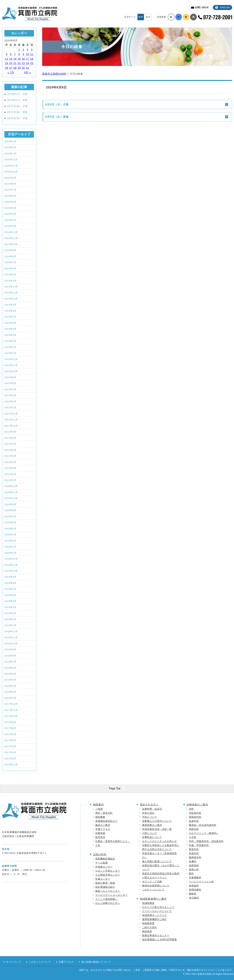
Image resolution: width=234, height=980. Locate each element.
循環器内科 (195, 817)
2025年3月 (10, 214)
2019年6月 (10, 595)
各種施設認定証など (106, 821)
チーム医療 (102, 863)
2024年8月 (10, 256)
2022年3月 (10, 395)
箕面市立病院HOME (54, 74)
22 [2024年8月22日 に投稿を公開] (19, 63)
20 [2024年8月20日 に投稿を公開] (11, 63)
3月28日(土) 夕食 (16, 94)
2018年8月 (10, 656)
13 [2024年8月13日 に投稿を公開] (11, 59)
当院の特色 (100, 854)
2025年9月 (10, 178)
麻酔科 (193, 894)
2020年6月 (10, 522)
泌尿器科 (194, 865)
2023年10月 (11, 299)
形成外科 (194, 853)
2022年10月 (11, 371)
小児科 (193, 837)
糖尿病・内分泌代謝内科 (203, 825)
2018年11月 (11, 637)
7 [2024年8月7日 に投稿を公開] (15, 54)
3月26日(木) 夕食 (16, 118)
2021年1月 (10, 480)
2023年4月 (10, 335)
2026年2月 (10, 147)
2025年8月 (10, 184)
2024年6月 (10, 268)
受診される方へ (149, 805)
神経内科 (194, 829)
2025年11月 (11, 166)
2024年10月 (11, 244)
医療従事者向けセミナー (156, 935)
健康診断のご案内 (152, 825)
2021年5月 (10, 456)
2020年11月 (11, 492)
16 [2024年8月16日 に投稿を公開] (23, 59)
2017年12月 (11, 704)
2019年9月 (10, 577)
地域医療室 (148, 903)
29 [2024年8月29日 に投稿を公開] (19, 68)
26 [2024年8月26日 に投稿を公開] (7, 68)
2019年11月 (11, 565)
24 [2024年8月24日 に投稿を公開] (28, 63)
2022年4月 (10, 389)
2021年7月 (10, 444)
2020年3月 (10, 541)
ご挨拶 (99, 809)
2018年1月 (10, 698)
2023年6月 (10, 323)
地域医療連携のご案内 (153, 899)
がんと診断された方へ (108, 903)
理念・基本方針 (104, 813)
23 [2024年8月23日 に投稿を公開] (23, 63)
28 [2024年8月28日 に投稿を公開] (15, 68)
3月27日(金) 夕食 (16, 106)
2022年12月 (11, 359)
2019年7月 (10, 589)
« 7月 (11, 72)
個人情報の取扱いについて (157, 861)
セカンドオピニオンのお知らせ (159, 841)
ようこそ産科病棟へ (106, 899)
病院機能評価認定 (105, 859)
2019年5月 (10, 601)
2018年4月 (10, 680)
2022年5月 (10, 383)
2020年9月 (10, 504)
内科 (191, 809)
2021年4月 (10, 462)
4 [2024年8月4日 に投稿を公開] (32, 49)
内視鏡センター (104, 867)
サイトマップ (14, 962)
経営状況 (100, 837)
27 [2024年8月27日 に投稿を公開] (11, 68)
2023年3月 (10, 341)
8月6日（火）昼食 (57, 117)
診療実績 (100, 833)
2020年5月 (10, 529)
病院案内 (98, 805)
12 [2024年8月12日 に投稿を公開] (7, 59)
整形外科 (194, 849)
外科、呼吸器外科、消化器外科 (206, 841)
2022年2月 (10, 401)
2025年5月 (10, 202)
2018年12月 (11, 631)
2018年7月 (10, 662)
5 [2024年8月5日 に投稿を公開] (7, 54)
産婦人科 (194, 869)
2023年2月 (10, 347)
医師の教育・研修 (105, 883)
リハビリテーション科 (201, 882)
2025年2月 (10, 220)
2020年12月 (11, 486)
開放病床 (147, 931)
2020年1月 (10, 553)
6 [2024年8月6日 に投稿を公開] (11, 54)
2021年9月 (10, 432)
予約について (150, 817)
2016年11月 (11, 764)
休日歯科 (194, 898)
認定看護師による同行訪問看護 (159, 939)
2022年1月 (10, 407)
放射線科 (194, 886)
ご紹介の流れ (150, 927)
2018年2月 (10, 692)
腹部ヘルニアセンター (108, 891)
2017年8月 (10, 728)
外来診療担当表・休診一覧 (157, 829)
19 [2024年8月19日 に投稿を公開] (7, 63)
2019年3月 (10, 613)
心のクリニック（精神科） (204, 833)
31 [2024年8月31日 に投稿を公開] (28, 68)
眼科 (191, 874)
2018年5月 (10, 674)
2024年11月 (11, 238)
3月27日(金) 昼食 (16, 112)
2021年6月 (10, 450)
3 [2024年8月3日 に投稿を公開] (28, 49)
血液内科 (194, 821)
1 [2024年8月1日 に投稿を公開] (19, 49)
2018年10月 (11, 643)
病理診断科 (195, 890)
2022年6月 (10, 377)
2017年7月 (10, 734)
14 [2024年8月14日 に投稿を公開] (15, 59)
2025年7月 (10, 190)
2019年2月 (10, 619)
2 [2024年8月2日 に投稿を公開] (23, 49)
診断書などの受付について (157, 821)
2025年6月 (10, 196)
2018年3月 (10, 686)
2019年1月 (10, 625)
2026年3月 (10, 141)
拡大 (148, 17)
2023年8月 (10, 311)
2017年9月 (10, 722)
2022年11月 (11, 365)
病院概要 (100, 817)
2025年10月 (11, 172)
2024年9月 (10, 250)
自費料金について (152, 837)
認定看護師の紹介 (105, 887)
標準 (141, 17)
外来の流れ (148, 813)
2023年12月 (11, 287)
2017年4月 (10, 752)
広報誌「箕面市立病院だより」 (113, 841)
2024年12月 (11, 232)
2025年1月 (10, 226)
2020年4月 (10, 535)
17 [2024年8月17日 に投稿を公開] (28, 59)
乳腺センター (103, 879)
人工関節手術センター (108, 875)
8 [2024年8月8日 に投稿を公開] (19, 54)
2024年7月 (10, 262)
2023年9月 (10, 305)
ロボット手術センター (108, 871)
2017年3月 (10, 758)
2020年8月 (10, 510)
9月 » (28, 72)
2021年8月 (10, 438)
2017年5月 (10, 746)
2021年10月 (11, 426)
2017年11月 (11, 710)
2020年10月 (11, 498)
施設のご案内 (103, 825)
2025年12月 (11, 159)
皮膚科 (193, 861)
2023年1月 (10, 353)
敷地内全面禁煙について (156, 886)
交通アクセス (103, 829)
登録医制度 (148, 923)
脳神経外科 (195, 857)
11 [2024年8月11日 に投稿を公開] (32, 54)
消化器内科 (195, 813)
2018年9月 (10, 649)
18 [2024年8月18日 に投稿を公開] (32, 59)
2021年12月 (11, 414)
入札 (98, 845)
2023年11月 (11, 292)
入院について (150, 833)
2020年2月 (10, 547)
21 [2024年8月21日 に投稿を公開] (15, 63)
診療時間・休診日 (152, 809)
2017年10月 (11, 716)
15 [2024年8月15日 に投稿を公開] (19, 59)
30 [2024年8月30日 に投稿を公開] (23, 68)
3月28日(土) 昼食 (16, 100)
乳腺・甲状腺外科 (199, 845)
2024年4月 (10, 281)
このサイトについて (153, 890)
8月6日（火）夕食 (57, 104)
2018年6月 (10, 668)
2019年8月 (10, 583)
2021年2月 (10, 474)
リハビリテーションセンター (111, 895)
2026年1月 (10, 153)
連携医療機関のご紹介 (154, 919)
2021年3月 (10, 468)
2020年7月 (10, 516)
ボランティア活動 (152, 882)
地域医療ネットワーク (154, 915)
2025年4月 (10, 208)
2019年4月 (10, 607)
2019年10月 (11, 571)
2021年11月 (11, 420)
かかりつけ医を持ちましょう (158, 907)
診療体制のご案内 (197, 805)
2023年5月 (10, 329)
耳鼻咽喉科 (195, 878)
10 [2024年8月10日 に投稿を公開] (28, 54)
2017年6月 (10, 740)
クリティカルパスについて (157, 911)
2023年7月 (10, 317)
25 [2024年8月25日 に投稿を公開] (32, 63)
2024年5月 (10, 274)
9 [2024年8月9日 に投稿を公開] (23, 54)
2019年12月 (11, 559)
